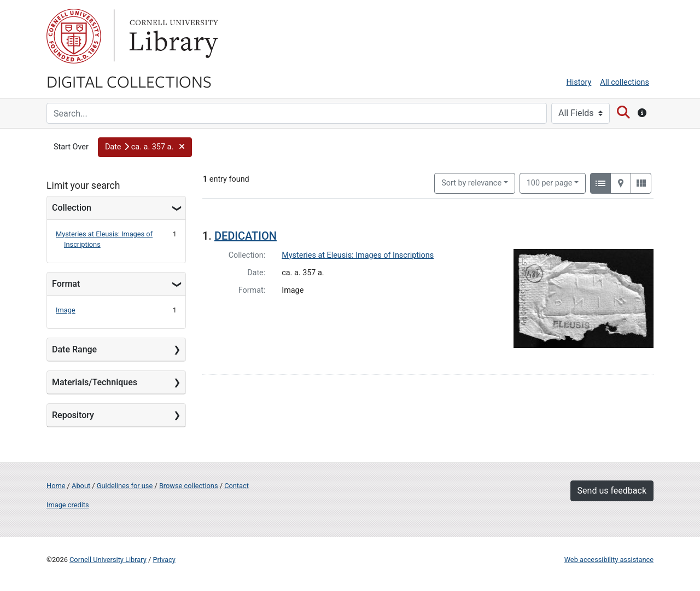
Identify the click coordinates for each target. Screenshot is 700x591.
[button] (145, 147)
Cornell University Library (108, 560)
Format (66, 284)
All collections (625, 82)
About (81, 486)
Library (172, 36)
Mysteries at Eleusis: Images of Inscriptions (358, 255)
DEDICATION (246, 236)
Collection (72, 208)
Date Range (74, 349)
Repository (73, 415)
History (579, 82)
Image (66, 310)
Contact (237, 486)
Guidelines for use (125, 486)
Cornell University (74, 36)
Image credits (68, 505)
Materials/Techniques (95, 382)
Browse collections (189, 486)
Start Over (71, 147)
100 (550, 182)
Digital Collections (129, 81)
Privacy (164, 560)
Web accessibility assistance (609, 560)
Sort (471, 183)
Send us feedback (612, 491)
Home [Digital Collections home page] (56, 486)
